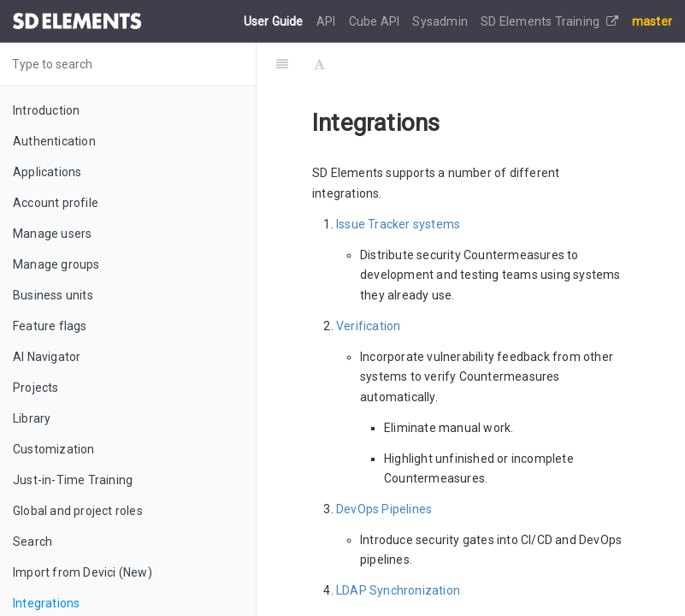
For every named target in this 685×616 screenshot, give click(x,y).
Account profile (56, 203)
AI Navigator (47, 357)
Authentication (54, 141)
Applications (47, 172)
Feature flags (50, 326)
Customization (54, 449)
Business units (53, 295)
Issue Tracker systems (398, 224)
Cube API (376, 21)
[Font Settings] (319, 64)
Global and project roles (78, 511)
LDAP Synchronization (398, 590)
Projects (36, 388)
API (328, 21)
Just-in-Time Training (73, 480)
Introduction (46, 110)
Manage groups (56, 264)
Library (32, 418)
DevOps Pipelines (384, 509)
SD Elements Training (549, 21)
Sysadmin (441, 21)
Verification (368, 326)
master (652, 21)
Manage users (52, 234)
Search (32, 542)
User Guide (275, 21)
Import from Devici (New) (83, 572)
